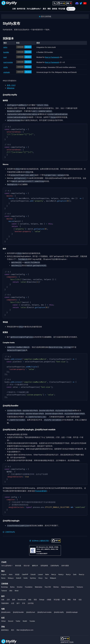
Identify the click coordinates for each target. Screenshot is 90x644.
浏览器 (17, 569)
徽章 (14, 595)
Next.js (54, 569)
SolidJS (19, 573)
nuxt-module (8, 62)
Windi (17, 586)
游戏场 (55, 9)
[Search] (71, 9)
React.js (82, 569)
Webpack (53, 573)
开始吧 (4, 557)
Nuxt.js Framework (52, 57)
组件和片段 (21, 9)
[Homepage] (9, 3)
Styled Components (68, 582)
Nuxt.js (68, 569)
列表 (75, 595)
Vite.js (40, 573)
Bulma (12, 582)
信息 (80, 595)
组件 (3, 591)
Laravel (40, 569)
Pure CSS (48, 582)
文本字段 (31, 598)
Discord (11, 616)
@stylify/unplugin (72, 607)
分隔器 (49, 595)
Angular (4, 569)
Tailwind (4, 586)
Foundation (29, 582)
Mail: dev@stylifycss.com (25, 625)
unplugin (7, 72)
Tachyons (80, 582)
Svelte (26, 573)
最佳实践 (18, 561)
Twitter (18, 616)
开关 (24, 598)
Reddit (25, 616)
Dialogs (42, 595)
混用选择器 (44, 561)
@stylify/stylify (59, 607)
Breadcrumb (22, 595)
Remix (3, 573)
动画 (3, 595)
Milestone (11, 88)
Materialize (39, 582)
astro (5, 47)
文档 (14, 9)
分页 (13, 598)
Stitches (56, 582)
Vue (46, 573)
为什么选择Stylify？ (34, 9)
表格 (64, 595)
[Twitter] (81, 3)
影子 (18, 598)
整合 (3, 566)
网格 (69, 595)
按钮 (30, 595)
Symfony (33, 573)
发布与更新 (65, 561)
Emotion (20, 582)
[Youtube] (85, 3)
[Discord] (77, 3)
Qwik (75, 569)
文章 (8, 595)
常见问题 (62, 9)
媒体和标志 (5, 625)
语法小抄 (27, 561)
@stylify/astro (6, 607)
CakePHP (25, 569)
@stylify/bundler (18, 607)
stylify (6, 67)
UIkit (11, 586)
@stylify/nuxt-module (44, 607)
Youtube (32, 616)
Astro (11, 569)
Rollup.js (11, 573)
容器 (35, 595)
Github (3, 616)
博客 (49, 9)
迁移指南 (5, 579)
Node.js (61, 569)
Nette (47, 569)
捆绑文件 (35, 561)
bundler (6, 52)
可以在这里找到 (41, 486)
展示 (44, 9)
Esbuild (33, 569)
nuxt (5, 57)
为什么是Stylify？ (7, 561)
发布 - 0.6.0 (11, 85)
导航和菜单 (5, 598)
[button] (45, 16)
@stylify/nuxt (31, 607)
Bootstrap (4, 582)
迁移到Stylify (55, 561)
